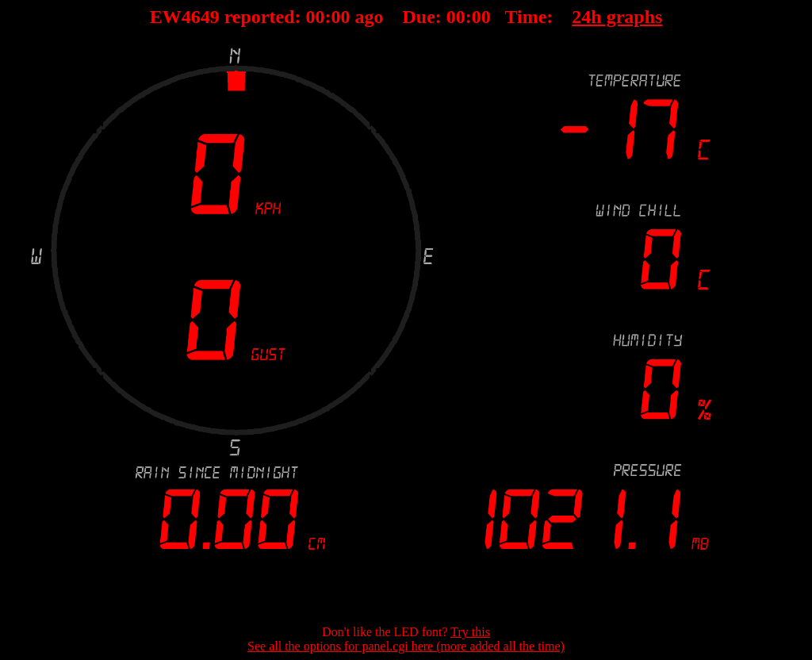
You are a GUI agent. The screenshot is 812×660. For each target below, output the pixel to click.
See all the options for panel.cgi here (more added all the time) (406, 646)
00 (316, 17)
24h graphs (617, 17)
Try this (470, 632)
